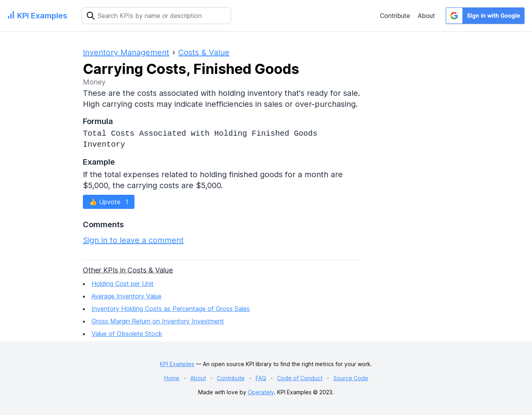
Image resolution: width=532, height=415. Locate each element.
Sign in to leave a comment (133, 240)
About (426, 16)
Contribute (395, 16)
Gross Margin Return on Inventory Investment (158, 321)
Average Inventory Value (126, 296)
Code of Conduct (300, 378)
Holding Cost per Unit (123, 284)
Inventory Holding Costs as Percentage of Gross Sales (171, 309)
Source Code (351, 378)
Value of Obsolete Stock (127, 334)
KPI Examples (177, 364)
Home (172, 378)
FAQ (261, 378)
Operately (261, 392)
